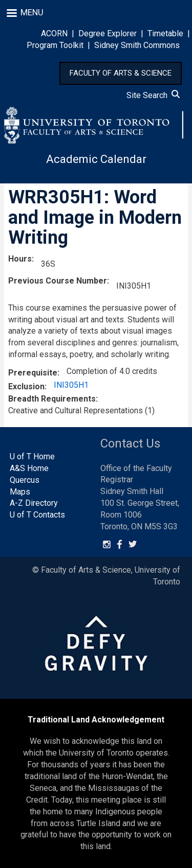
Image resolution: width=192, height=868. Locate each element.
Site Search (153, 95)
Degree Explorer (108, 33)
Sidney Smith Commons (137, 45)
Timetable (165, 33)
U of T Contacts (37, 515)
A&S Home (29, 468)
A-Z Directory (34, 503)
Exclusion (26, 386)
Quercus (25, 480)
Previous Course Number (58, 281)
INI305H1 (71, 385)
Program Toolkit (55, 45)
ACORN (54, 33)
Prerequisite (33, 373)
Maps (20, 492)
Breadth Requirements (52, 399)
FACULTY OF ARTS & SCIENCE (121, 73)
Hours (20, 259)
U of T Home (32, 456)
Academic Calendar (96, 159)
